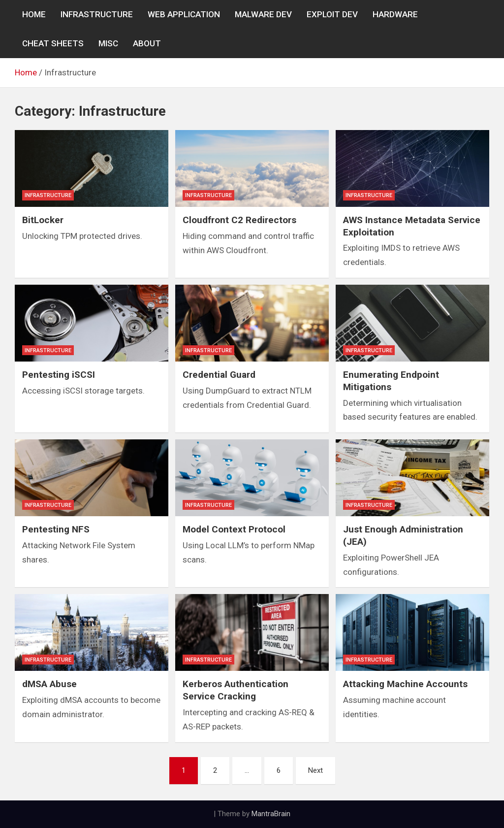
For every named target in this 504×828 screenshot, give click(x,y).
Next (315, 770)
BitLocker (43, 220)
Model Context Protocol (234, 529)
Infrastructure (48, 195)
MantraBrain (271, 814)
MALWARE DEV (263, 14)
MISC (108, 43)
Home (34, 14)
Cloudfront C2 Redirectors (239, 220)
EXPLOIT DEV (332, 14)
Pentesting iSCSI (59, 375)
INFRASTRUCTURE (97, 14)
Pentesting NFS (56, 529)
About (147, 43)
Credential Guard (219, 375)
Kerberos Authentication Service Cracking (236, 690)
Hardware (395, 14)
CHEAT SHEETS (53, 43)
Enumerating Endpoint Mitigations (391, 381)
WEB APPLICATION (184, 14)
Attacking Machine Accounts (405, 684)
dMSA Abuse (49, 684)
